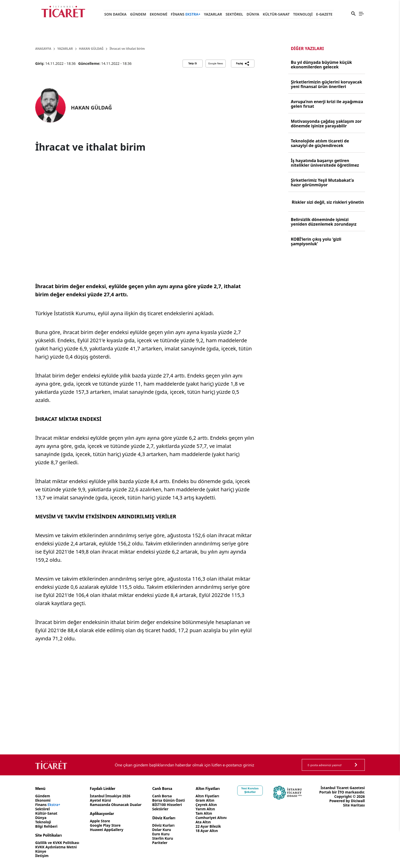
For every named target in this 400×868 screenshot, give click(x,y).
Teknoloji (303, 14)
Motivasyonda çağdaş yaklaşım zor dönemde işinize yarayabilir (326, 124)
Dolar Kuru (163, 830)
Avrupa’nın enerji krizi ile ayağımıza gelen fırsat (327, 104)
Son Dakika (115, 14)
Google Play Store (106, 825)
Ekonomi (159, 14)
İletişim (42, 856)
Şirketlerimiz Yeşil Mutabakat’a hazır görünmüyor (322, 182)
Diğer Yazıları (307, 48)
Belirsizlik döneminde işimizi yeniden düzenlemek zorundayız (324, 222)
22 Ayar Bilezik (211, 826)
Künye (41, 851)
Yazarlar (213, 14)
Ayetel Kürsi (101, 800)
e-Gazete (324, 14)
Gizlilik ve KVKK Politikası (58, 843)
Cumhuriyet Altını (214, 818)
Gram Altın (207, 800)
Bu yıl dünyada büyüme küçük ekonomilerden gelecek (321, 65)
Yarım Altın (208, 809)
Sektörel (234, 14)
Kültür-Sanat (276, 14)
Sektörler (162, 809)
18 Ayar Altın (209, 831)
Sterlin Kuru (164, 838)
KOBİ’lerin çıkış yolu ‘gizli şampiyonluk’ (316, 241)
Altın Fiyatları (210, 796)
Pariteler (162, 843)
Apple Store (101, 821)
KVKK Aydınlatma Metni (56, 847)
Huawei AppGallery (108, 830)
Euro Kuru (163, 834)
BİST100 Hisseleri (169, 805)
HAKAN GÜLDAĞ (91, 49)
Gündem (138, 14)
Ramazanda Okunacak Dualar (117, 805)
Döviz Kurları (165, 825)
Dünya (253, 14)
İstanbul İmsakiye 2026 (111, 796)
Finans (186, 14)
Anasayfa (43, 49)
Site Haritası (354, 805)
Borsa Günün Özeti (170, 800)
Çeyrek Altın (209, 805)
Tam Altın (206, 813)
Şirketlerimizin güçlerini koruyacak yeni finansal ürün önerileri (326, 84)
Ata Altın (205, 822)
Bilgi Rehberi (47, 826)
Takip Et (192, 63)
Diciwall (358, 801)
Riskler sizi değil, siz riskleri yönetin (328, 202)
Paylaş (243, 64)
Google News (216, 63)
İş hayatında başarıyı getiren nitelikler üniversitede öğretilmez (325, 163)
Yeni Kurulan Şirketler (253, 790)
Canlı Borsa (164, 796)
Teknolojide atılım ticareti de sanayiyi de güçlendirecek (320, 143)
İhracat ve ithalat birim (127, 49)
